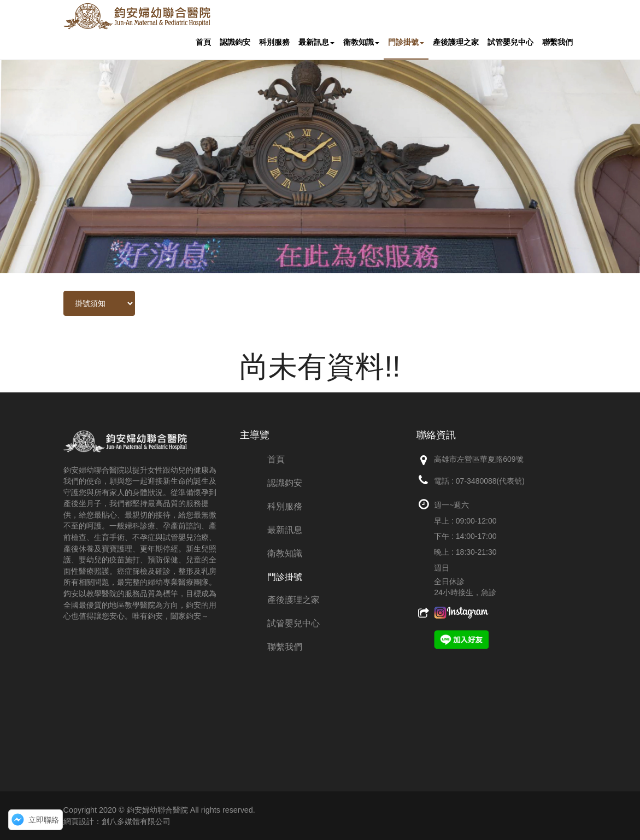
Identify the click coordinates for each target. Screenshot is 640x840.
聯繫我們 (557, 42)
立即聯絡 (44, 820)
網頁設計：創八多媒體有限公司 (117, 821)
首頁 (203, 42)
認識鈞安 (235, 42)
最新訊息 (316, 42)
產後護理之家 (456, 42)
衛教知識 (361, 42)
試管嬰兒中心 (510, 42)
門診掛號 (406, 42)
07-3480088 (476, 481)
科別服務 (274, 42)
